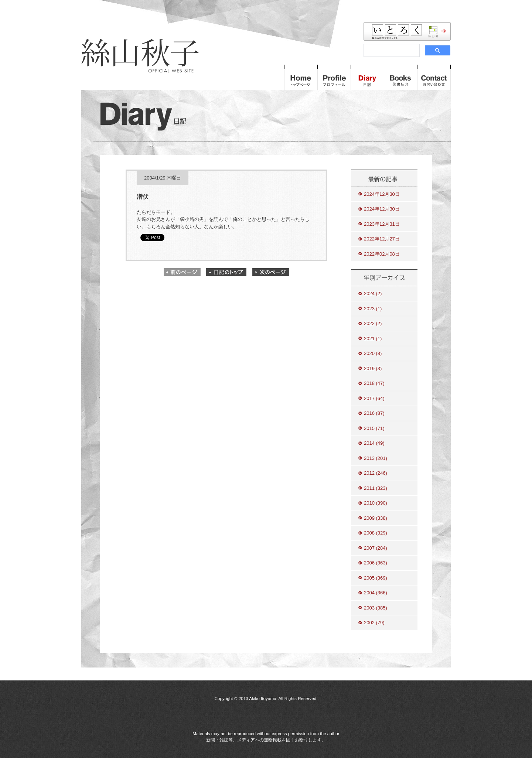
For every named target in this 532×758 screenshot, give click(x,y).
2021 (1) (373, 339)
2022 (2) (373, 323)
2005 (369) (376, 578)
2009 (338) (376, 518)
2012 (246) (376, 473)
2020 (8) (373, 353)
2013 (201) (376, 458)
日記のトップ (226, 272)
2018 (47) (374, 383)
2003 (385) (376, 608)
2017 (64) (374, 398)
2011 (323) (376, 488)
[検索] (391, 51)
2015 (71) (374, 428)
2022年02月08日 (382, 254)
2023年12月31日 (382, 224)
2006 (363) (376, 563)
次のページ (271, 272)
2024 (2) (373, 293)
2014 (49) (374, 443)
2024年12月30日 (382, 194)
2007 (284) (376, 548)
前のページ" (182, 272)
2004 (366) (376, 593)
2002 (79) (374, 623)
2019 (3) (373, 368)
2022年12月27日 (382, 239)
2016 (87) (374, 413)
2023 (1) (373, 309)
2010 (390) (376, 503)
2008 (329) (376, 533)
